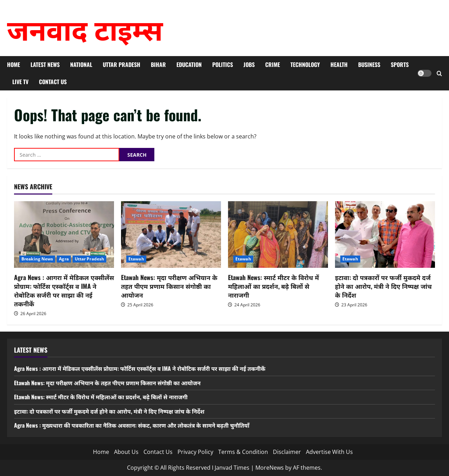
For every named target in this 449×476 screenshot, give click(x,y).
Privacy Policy (195, 452)
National (81, 64)
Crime (273, 64)
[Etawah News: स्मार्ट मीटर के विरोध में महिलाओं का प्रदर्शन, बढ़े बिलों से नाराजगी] (278, 234)
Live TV (20, 82)
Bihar (158, 64)
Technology (305, 64)
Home (14, 64)
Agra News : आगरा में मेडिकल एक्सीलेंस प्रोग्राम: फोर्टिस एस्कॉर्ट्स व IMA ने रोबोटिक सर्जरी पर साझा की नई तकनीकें (64, 291)
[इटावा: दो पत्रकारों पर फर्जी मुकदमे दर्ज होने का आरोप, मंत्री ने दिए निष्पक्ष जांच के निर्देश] (385, 234)
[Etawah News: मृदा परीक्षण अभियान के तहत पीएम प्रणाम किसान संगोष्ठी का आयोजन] (171, 234)
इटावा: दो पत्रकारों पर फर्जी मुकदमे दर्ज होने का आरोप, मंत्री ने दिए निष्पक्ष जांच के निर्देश (383, 286)
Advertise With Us (329, 452)
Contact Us (53, 82)
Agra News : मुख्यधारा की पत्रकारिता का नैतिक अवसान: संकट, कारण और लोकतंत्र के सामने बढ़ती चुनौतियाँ (132, 425)
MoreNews (270, 468)
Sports (400, 64)
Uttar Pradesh (122, 64)
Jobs (249, 64)
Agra (64, 259)
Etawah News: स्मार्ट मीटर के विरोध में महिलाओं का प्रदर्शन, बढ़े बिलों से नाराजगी (273, 286)
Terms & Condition (243, 452)
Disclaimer (287, 452)
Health (339, 64)
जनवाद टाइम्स (85, 28)
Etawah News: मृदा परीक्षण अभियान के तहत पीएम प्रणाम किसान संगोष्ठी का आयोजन (169, 286)
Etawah (136, 259)
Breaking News (37, 259)
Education (189, 64)
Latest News (45, 64)
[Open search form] (439, 73)
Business (369, 64)
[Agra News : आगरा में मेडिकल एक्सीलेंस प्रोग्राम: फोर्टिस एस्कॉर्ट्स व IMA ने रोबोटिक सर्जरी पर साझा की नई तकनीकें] (64, 234)
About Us (126, 452)
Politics (223, 64)
